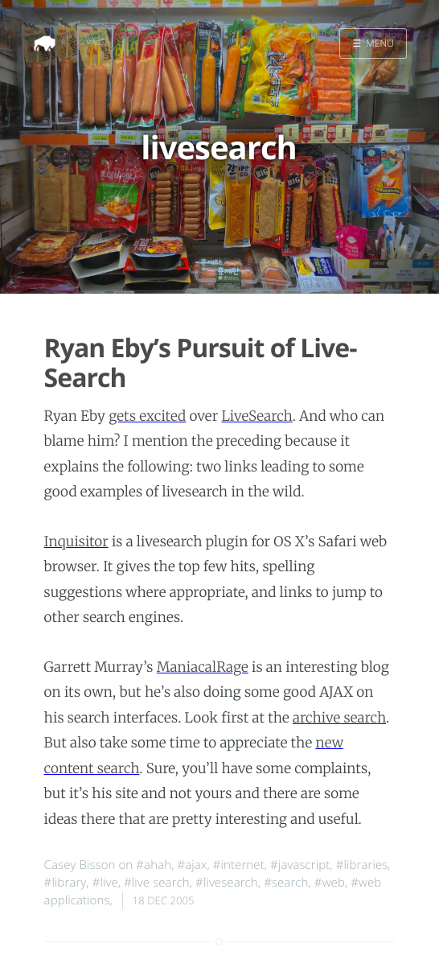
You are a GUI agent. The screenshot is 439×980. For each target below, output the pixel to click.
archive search (339, 718)
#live (105, 883)
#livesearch (227, 883)
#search (286, 883)
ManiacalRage (203, 667)
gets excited (147, 416)
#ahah (154, 865)
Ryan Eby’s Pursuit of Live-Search (201, 363)
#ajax (192, 865)
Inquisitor (76, 541)
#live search (157, 883)
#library (66, 883)
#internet (239, 865)
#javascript (300, 865)
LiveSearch (256, 416)
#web (330, 883)
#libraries (362, 865)
